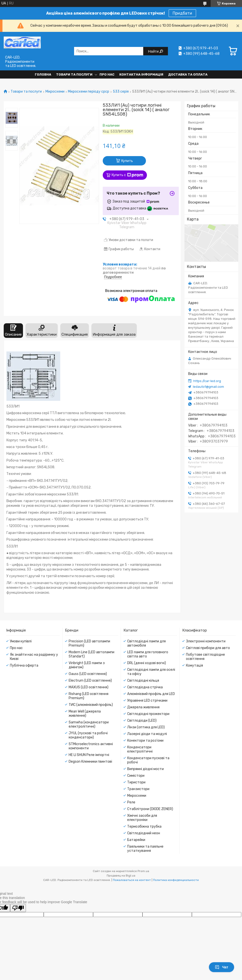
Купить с (127, 175)
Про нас (107, 74)
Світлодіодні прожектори (148, 714)
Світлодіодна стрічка (145, 687)
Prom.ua (143, 871)
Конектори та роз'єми (145, 741)
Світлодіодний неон (144, 833)
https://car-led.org (207, 381)
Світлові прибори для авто (208, 648)
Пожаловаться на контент (132, 880)
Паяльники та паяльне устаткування (145, 849)
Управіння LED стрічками (147, 701)
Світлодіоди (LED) (142, 721)
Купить (127, 161)
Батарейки (136, 840)
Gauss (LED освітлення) (88, 674)
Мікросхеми (55, 92)
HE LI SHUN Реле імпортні (89, 755)
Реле (131, 802)
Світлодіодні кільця (143, 681)
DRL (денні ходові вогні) (147, 663)
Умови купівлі (21, 641)
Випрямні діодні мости (145, 769)
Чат (222, 967)
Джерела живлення (143, 707)
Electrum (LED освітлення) (90, 681)
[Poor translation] (18, 908)
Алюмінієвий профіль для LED (151, 694)
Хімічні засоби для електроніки (142, 818)
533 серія (121, 92)
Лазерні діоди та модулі (147, 734)
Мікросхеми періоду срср (89, 92)
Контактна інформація (141, 74)
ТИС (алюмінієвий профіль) (91, 705)
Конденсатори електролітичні (140, 749)
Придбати (182, 13)
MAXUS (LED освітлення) (89, 687)
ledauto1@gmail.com (208, 387)
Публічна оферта (24, 665)
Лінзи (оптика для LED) (146, 727)
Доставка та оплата (188, 74)
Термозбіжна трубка (144, 827)
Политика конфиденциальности (176, 880)
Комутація (194, 665)
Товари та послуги (74, 74)
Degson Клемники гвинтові (90, 762)
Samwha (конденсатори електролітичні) (89, 724)
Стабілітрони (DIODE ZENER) (150, 809)
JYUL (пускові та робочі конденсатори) (88, 735)
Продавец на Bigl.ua (121, 876)
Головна (43, 74)
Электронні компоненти (206, 641)
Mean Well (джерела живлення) (85, 714)
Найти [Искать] (154, 51)
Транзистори (138, 789)
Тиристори (136, 782)
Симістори (136, 776)
